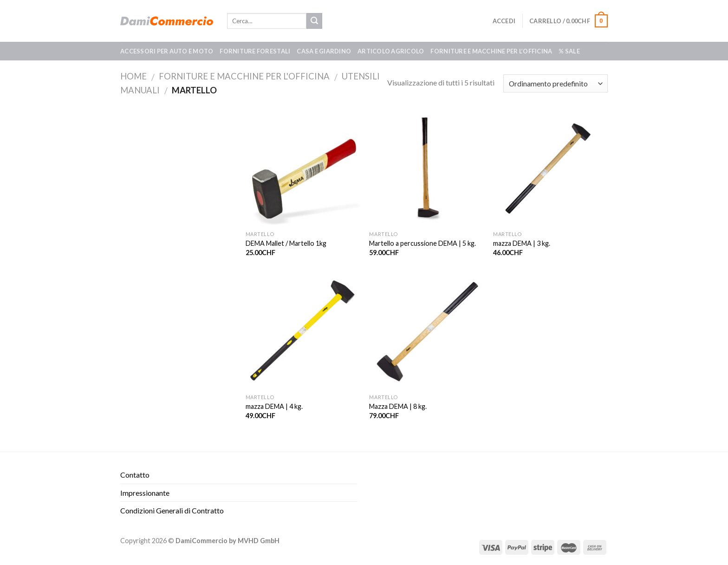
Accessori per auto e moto (167, 51)
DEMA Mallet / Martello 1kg (286, 243)
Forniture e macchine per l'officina (244, 76)
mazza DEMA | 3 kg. (522, 243)
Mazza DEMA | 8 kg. (398, 406)
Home (133, 76)
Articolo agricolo (391, 51)
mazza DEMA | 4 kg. (274, 406)
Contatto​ (135, 475)
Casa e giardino (324, 51)
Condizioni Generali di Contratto (172, 510)
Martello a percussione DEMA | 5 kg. (422, 243)
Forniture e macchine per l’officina (491, 51)
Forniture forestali (255, 51)
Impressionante (145, 493)
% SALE (569, 51)
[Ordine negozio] (556, 83)
